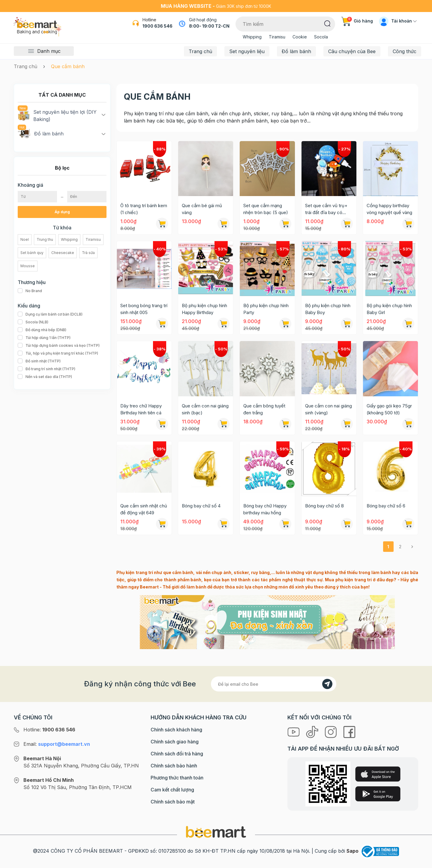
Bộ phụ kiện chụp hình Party (266, 309)
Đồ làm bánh (296, 51)
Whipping (252, 37)
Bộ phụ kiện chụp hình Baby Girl (389, 309)
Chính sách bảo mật (173, 802)
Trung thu (45, 239)
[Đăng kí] (327, 684)
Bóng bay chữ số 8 (324, 506)
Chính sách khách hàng (176, 730)
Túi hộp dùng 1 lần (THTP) (44, 338)
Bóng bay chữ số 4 (201, 506)
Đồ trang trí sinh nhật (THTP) (46, 369)
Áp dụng (62, 212)
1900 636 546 (157, 26)
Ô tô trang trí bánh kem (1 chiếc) (144, 209)
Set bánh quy (32, 253)
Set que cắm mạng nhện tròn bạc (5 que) (266, 209)
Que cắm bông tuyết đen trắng (264, 409)
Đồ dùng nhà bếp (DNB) (42, 330)
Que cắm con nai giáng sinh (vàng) (328, 409)
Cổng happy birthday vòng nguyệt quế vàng (389, 209)
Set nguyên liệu (247, 51)
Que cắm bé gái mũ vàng (202, 209)
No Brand (30, 291)
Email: (57, 744)
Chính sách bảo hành (174, 766)
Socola (321, 37)
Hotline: (49, 730)
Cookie (300, 37)
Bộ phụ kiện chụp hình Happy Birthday (204, 309)
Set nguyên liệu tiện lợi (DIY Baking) (57, 115)
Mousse (28, 266)
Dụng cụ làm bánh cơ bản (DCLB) (50, 314)
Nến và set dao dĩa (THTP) (45, 377)
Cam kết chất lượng (172, 790)
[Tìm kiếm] (327, 23)
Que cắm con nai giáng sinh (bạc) (205, 409)
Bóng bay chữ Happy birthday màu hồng (265, 509)
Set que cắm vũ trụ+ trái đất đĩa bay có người (326, 209)
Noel (25, 239)
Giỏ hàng (357, 21)
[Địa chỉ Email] (274, 684)
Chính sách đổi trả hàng (177, 754)
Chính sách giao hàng (175, 742)
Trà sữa (88, 253)
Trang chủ (200, 51)
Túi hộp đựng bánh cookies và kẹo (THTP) (59, 346)
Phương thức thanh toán (177, 778)
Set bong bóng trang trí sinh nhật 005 (144, 309)
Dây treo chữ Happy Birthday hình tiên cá (141, 409)
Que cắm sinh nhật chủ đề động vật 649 (144, 509)
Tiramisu (277, 37)
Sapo (352, 851)
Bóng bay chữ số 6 (386, 506)
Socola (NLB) (33, 322)
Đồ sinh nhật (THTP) (39, 361)
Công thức (405, 51)
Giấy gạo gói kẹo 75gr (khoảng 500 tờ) (389, 409)
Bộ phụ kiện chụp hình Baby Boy (328, 309)
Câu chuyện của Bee (352, 51)
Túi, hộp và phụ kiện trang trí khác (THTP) (58, 353)
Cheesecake (63, 253)
